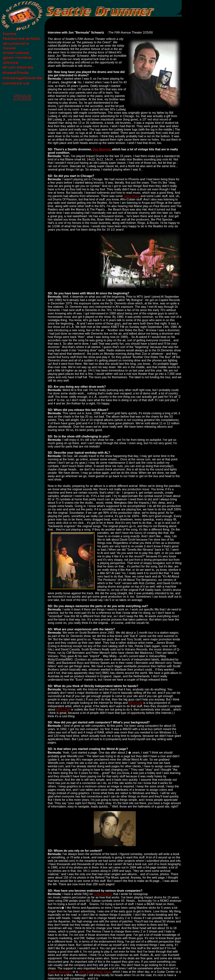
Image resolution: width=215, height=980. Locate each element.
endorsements (103, 894)
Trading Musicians (60, 972)
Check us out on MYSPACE (22, 97)
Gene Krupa (132, 196)
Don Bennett (101, 149)
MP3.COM (135, 703)
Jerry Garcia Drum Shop (95, 972)
